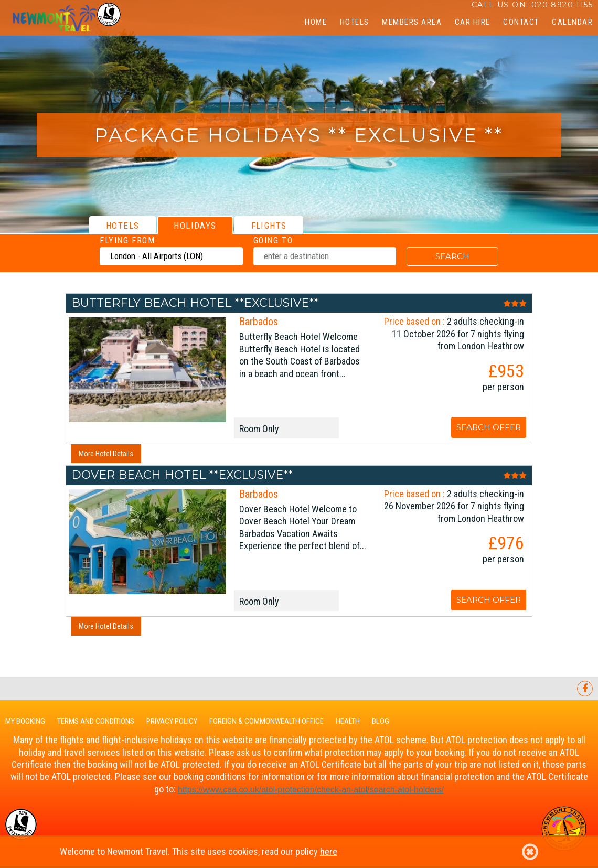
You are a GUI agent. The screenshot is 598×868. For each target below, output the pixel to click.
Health (348, 721)
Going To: (274, 240)
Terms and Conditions (96, 721)
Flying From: (129, 240)
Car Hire (473, 22)
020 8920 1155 (562, 5)
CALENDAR (572, 22)
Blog (381, 721)
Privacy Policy (172, 721)
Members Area (412, 22)
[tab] (122, 225)
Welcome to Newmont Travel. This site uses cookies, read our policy (299, 852)
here (329, 851)
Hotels (355, 22)
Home (316, 22)
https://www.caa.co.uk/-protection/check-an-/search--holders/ (311, 790)
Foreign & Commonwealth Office (266, 721)
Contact (521, 22)
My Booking (25, 721)
